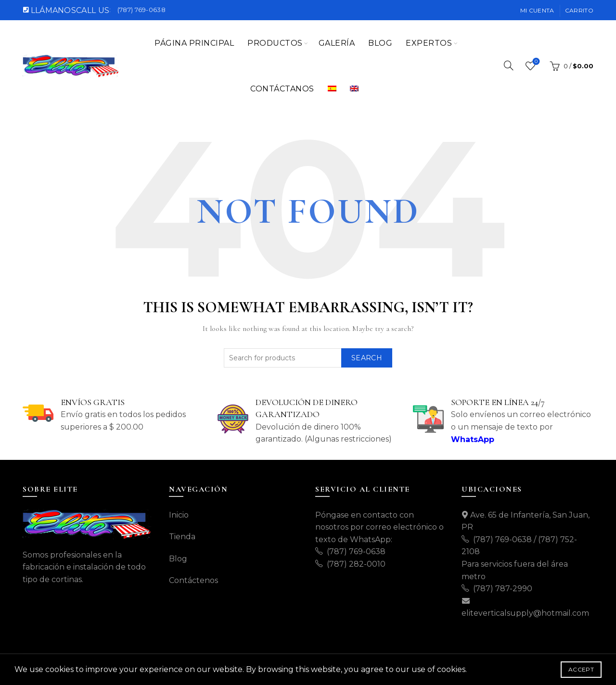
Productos (275, 43)
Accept (581, 669)
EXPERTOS (429, 43)
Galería (337, 43)
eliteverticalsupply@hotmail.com (525, 613)
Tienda (182, 537)
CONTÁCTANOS (282, 89)
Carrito (579, 10)
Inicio (179, 515)
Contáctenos (193, 580)
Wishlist (535, 62)
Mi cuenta (537, 10)
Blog (380, 43)
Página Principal (194, 43)
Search (367, 358)
